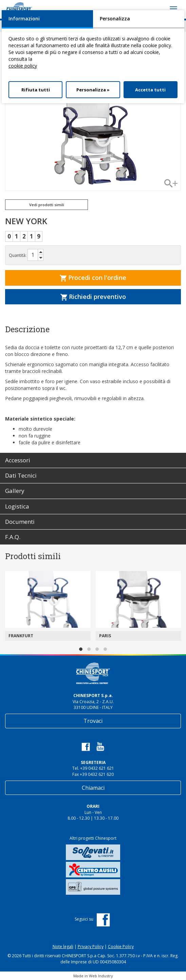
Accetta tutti (150, 90)
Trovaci (93, 721)
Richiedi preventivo (93, 297)
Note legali (63, 947)
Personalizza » (93, 90)
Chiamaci (93, 788)
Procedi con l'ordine (93, 278)
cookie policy (23, 66)
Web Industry (101, 976)
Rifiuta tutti (36, 90)
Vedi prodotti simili (47, 205)
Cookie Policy (121, 947)
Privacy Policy (91, 947)
